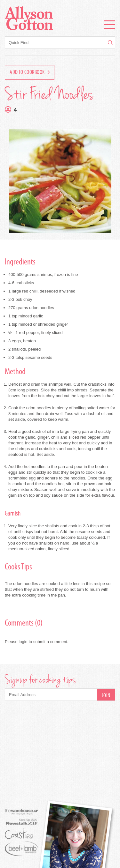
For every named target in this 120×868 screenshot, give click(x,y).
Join (106, 696)
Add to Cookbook (30, 73)
